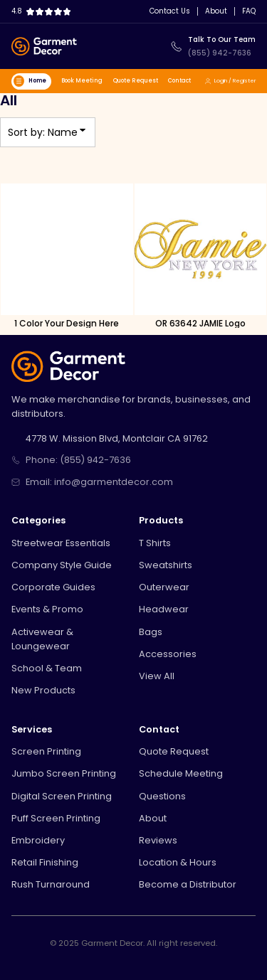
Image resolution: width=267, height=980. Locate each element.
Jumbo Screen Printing (64, 773)
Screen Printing (46, 751)
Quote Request (136, 81)
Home (30, 81)
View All (157, 676)
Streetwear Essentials (61, 543)
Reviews (158, 840)
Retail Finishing (45, 862)
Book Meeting (82, 81)
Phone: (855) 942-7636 (78, 460)
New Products (43, 690)
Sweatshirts (166, 565)
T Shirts (155, 543)
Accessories (168, 654)
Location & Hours (178, 862)
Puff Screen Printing (56, 818)
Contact (179, 81)
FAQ (249, 11)
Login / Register (230, 81)
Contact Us (170, 11)
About (216, 11)
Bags (151, 632)
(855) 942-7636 (220, 53)
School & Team (47, 668)
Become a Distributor (188, 884)
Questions (162, 796)
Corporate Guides (53, 587)
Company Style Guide (62, 565)
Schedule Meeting (181, 773)
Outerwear (164, 587)
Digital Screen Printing (62, 796)
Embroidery (38, 840)
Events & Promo (47, 609)
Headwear (164, 609)
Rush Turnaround (51, 884)
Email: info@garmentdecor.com (99, 482)
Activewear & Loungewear (42, 639)
